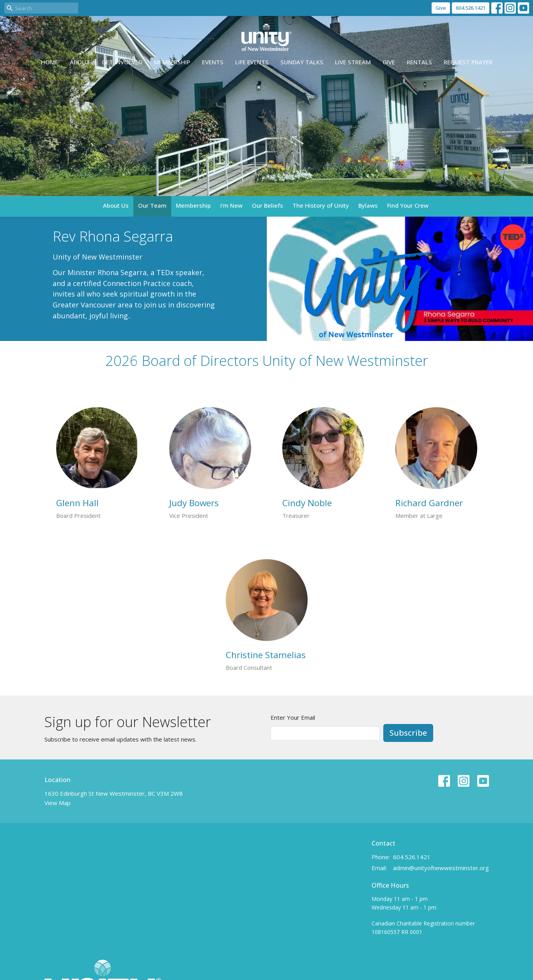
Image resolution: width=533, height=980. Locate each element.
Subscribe (408, 733)
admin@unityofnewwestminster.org (441, 868)
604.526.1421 (471, 8)
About (80, 62)
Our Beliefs (267, 205)
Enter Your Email (293, 717)
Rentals (419, 62)
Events (213, 62)
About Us (116, 205)
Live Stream (353, 62)
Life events (252, 62)
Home (50, 62)
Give (441, 8)
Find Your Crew (408, 205)
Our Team (152, 205)
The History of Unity (321, 205)
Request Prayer (468, 62)
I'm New (231, 205)
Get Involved (122, 62)
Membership (172, 62)
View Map (58, 803)
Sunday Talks (302, 62)
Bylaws (368, 205)
